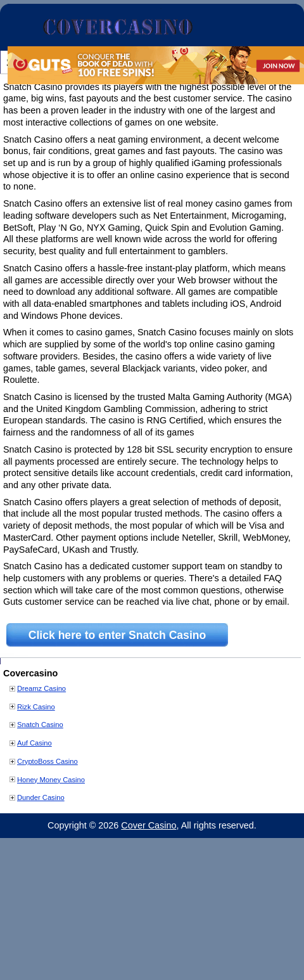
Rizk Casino (36, 707)
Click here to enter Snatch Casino (117, 635)
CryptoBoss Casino (47, 761)
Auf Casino (35, 743)
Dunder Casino (41, 797)
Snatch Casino (40, 725)
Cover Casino (149, 825)
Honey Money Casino (51, 780)
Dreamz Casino (41, 688)
